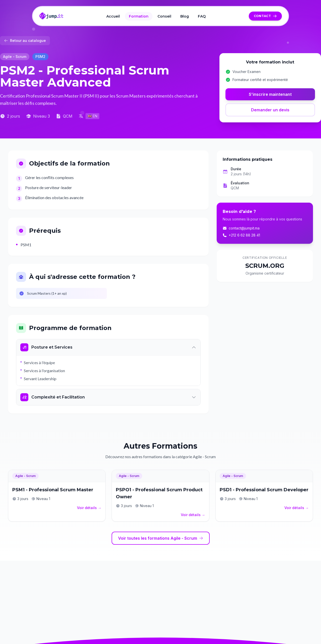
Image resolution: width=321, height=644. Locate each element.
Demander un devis (270, 110)
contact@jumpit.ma (241, 228)
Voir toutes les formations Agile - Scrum (161, 538)
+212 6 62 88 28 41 (241, 235)
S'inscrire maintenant (270, 94)
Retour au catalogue (25, 41)
